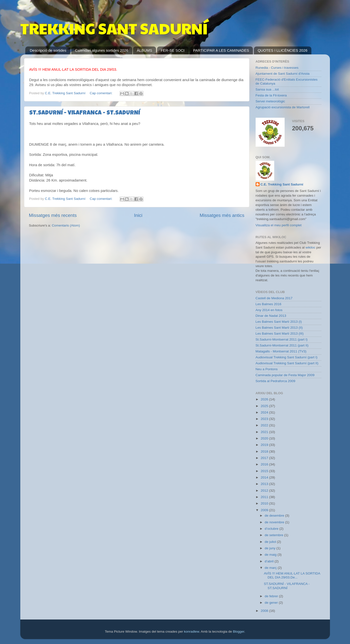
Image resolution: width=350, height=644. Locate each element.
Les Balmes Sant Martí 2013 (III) (280, 333)
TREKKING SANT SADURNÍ (114, 28)
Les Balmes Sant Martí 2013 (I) (279, 322)
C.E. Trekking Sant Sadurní (282, 184)
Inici (138, 215)
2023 (265, 419)
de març (271, 568)
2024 (265, 412)
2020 (265, 438)
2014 (265, 477)
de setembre (275, 535)
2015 (265, 471)
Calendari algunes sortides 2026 (102, 50)
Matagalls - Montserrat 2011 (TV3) (281, 351)
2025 (265, 406)
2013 (265, 484)
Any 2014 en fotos (269, 310)
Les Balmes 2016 (269, 304)
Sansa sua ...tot (267, 89)
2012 (265, 491)
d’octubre (272, 529)
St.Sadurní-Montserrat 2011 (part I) (282, 339)
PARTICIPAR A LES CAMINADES (221, 50)
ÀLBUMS (144, 50)
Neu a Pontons (267, 369)
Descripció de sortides (48, 50)
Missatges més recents (53, 215)
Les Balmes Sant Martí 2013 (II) (279, 328)
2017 (265, 458)
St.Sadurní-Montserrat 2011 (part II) (282, 345)
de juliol (271, 542)
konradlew (192, 632)
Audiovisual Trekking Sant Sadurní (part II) (287, 363)
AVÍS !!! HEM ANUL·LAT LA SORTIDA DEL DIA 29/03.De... (292, 575)
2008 (265, 611)
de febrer (272, 596)
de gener (272, 603)
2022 (265, 425)
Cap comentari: (101, 93)
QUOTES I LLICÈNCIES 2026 (283, 50)
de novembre (275, 522)
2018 (265, 451)
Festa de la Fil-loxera (271, 95)
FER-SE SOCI (173, 50)
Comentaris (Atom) (66, 225)
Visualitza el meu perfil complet (279, 225)
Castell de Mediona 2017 (274, 298)
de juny (271, 548)
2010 (265, 503)
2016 (265, 464)
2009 (265, 510)
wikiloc (310, 247)
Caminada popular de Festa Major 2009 (285, 375)
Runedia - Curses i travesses (277, 68)
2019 (265, 445)
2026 (265, 399)
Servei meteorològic (270, 101)
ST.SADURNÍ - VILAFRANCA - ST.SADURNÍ (85, 113)
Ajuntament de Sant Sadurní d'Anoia (283, 74)
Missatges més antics (222, 215)
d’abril (270, 561)
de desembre (275, 516)
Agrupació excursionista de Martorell (283, 107)
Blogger (239, 632)
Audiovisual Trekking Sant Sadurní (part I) (287, 357)
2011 (265, 497)
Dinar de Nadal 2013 (271, 316)
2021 (265, 432)
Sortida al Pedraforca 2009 (276, 381)
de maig (271, 555)
